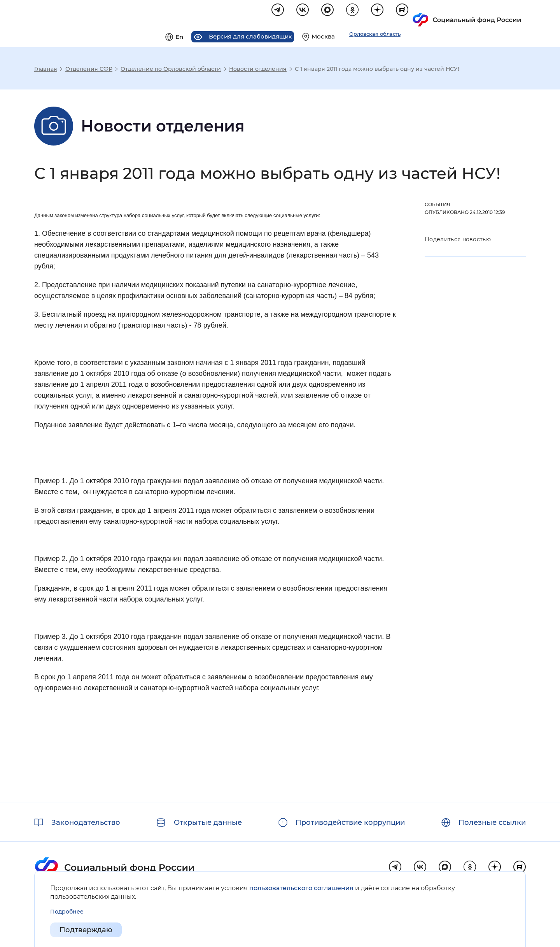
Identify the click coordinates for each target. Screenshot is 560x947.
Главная (46, 70)
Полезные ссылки (492, 822)
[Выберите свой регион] (434, 14)
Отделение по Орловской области (171, 70)
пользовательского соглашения (301, 888)
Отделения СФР (89, 70)
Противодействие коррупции (350, 822)
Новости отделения (258, 70)
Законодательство (86, 822)
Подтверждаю (86, 930)
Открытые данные (208, 822)
